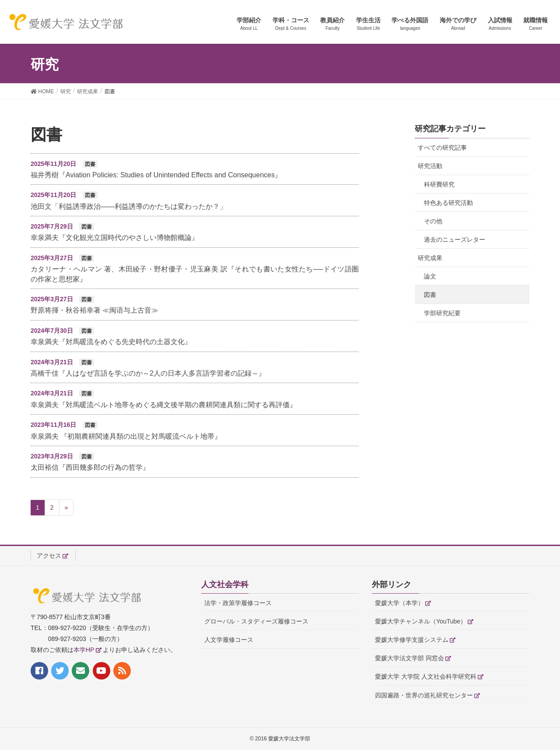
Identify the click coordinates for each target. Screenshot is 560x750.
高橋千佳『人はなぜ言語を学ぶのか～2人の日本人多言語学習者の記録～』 (148, 373)
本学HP (84, 650)
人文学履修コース (229, 640)
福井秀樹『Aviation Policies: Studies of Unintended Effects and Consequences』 (156, 175)
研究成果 (430, 258)
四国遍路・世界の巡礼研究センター (424, 695)
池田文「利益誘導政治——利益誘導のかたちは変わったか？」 (129, 206)
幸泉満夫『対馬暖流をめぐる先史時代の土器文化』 (111, 342)
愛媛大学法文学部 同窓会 (409, 658)
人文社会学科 (225, 585)
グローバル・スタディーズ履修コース (256, 621)
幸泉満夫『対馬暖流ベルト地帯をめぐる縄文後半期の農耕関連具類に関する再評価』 (164, 405)
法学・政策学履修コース (238, 603)
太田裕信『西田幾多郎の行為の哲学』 (90, 467)
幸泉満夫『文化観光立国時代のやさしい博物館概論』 (115, 238)
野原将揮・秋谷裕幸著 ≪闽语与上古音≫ (94, 310)
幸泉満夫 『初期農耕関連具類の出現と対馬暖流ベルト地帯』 (126, 436)
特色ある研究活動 (448, 203)
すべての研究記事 (442, 148)
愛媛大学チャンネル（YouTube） (421, 621)
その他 (433, 221)
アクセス (49, 556)
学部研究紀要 (442, 313)
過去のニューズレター (455, 239)
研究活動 (430, 166)
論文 (430, 276)
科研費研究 (439, 184)
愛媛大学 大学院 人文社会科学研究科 (426, 676)
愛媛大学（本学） (399, 603)
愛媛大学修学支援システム (412, 640)
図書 (430, 295)
